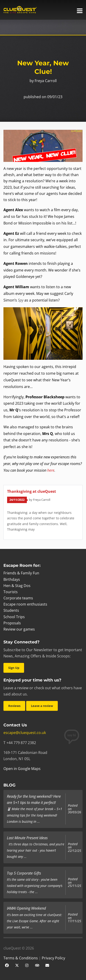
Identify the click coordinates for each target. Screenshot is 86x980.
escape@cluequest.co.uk (25, 733)
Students (11, 610)
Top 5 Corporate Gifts (24, 873)
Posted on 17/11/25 (75, 918)
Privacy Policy (53, 958)
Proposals (12, 623)
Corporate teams (18, 598)
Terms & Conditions (21, 958)
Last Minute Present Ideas (27, 838)
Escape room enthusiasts (25, 604)
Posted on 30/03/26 (75, 809)
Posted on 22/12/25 (75, 847)
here (51, 470)
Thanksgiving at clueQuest (32, 491)
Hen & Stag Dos (17, 586)
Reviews (14, 706)
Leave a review (42, 706)
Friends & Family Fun (21, 573)
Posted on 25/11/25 (75, 882)
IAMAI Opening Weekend (26, 908)
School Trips (14, 617)
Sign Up (14, 668)
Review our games (19, 629)
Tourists (11, 592)
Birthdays (12, 579)
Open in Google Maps (22, 769)
